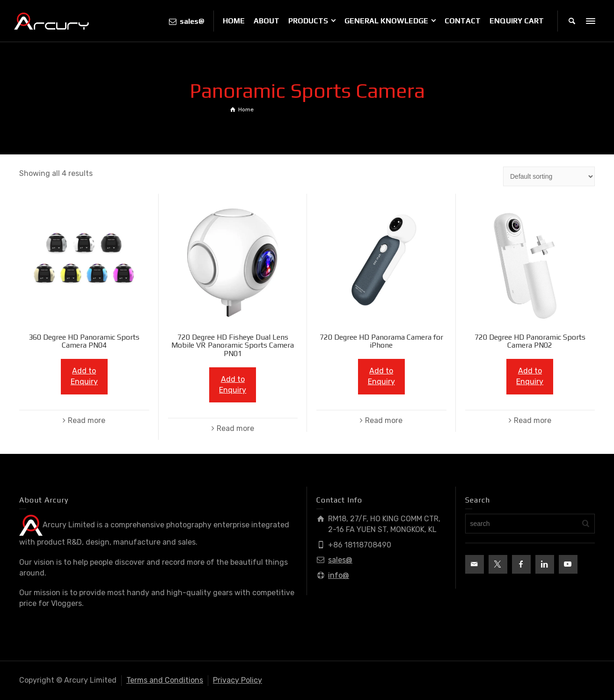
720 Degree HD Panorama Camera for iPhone (381, 341)
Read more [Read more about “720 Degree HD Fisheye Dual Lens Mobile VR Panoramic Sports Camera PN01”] (235, 428)
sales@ (340, 560)
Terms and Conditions (165, 680)
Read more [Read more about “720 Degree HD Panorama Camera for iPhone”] (384, 420)
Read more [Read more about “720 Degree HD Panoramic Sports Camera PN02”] (533, 420)
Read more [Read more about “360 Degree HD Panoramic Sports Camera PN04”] (87, 420)
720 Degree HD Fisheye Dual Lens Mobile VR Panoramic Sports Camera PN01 (233, 345)
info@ (339, 575)
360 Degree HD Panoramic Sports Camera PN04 (84, 341)
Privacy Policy (238, 680)
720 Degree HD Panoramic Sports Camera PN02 (530, 341)
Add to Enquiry (84, 376)
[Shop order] (549, 176)
